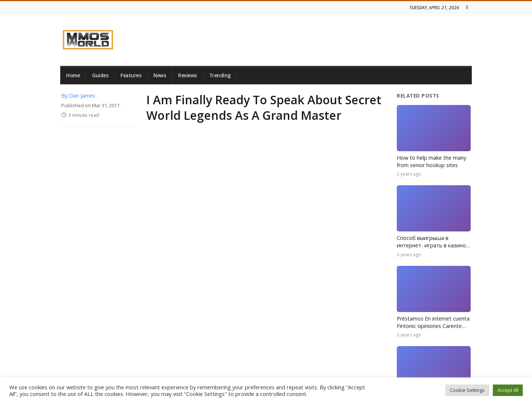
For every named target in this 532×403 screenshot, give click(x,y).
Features (131, 75)
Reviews (187, 75)
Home (73, 75)
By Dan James (78, 96)
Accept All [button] (508, 390)
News (160, 75)
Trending (220, 75)
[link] (88, 40)
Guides (100, 75)
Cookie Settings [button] (467, 390)
